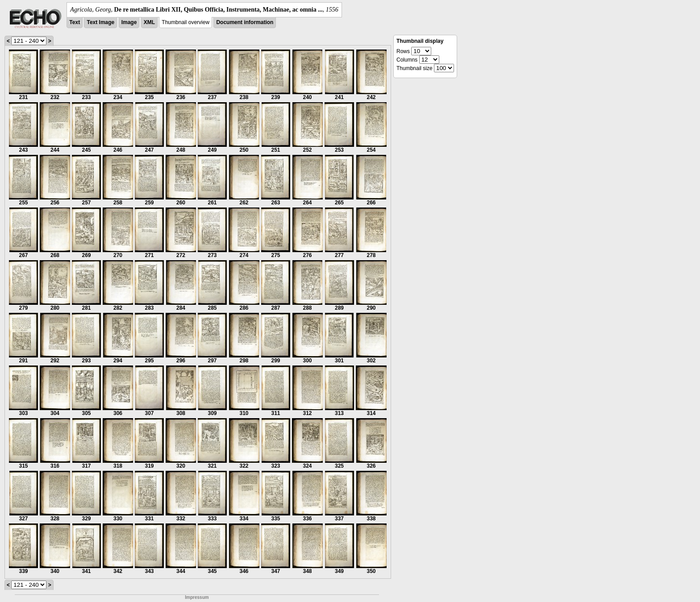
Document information (245, 22)
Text (75, 22)
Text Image (100, 22)
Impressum (197, 597)
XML (149, 22)
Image (129, 22)
